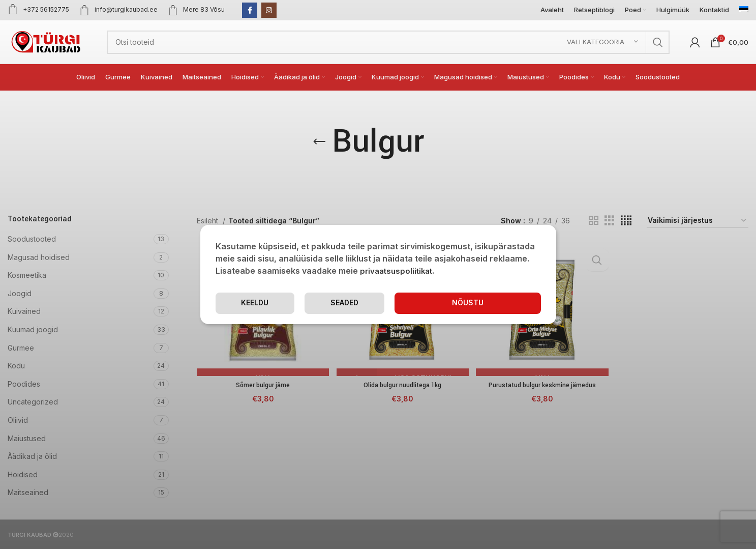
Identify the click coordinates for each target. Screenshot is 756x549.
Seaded (409, 303)
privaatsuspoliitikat (398, 271)
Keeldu (501, 303)
